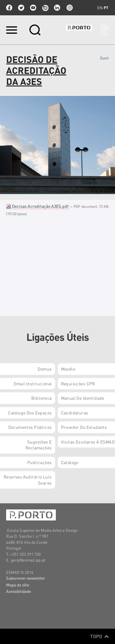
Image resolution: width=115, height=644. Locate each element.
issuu (45, 8)
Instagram (69, 8)
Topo (100, 636)
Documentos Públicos (30, 427)
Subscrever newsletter (26, 578)
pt (106, 8)
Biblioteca (41, 398)
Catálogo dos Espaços (30, 413)
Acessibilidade (19, 591)
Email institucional (33, 383)
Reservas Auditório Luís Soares (28, 480)
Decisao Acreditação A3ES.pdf (38, 206)
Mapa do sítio (18, 585)
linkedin (57, 8)
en (100, 8)
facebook (9, 8)
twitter (21, 8)
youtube (33, 8)
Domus (45, 369)
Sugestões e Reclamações (39, 445)
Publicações (40, 462)
